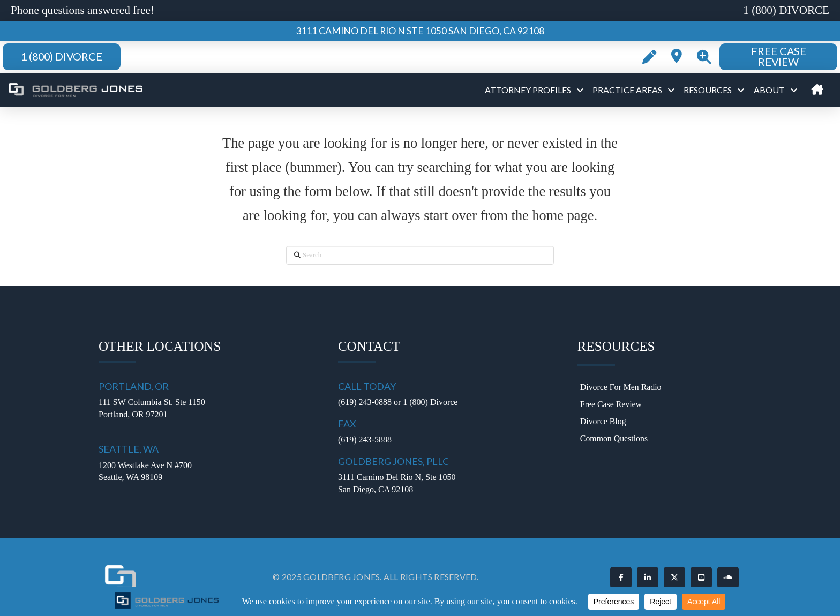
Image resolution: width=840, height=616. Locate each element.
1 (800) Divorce (430, 402)
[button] (704, 57)
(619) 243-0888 (365, 402)
